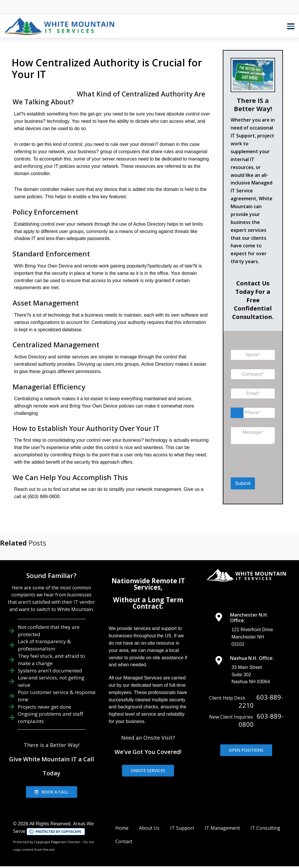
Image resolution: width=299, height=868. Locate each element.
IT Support (182, 821)
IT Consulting (265, 821)
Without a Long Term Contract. (148, 596)
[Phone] (253, 413)
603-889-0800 (261, 713)
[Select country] (237, 413)
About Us (149, 821)
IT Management (222, 821)
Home (122, 821)
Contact (124, 834)
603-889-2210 (261, 694)
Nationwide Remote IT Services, (148, 577)
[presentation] (261, 470)
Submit (243, 483)
